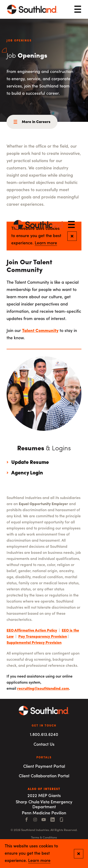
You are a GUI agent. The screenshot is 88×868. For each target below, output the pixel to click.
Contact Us (44, 745)
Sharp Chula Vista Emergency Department (44, 805)
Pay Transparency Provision (43, 637)
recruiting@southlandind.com (43, 689)
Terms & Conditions (44, 838)
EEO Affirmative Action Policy (32, 631)
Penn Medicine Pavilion (44, 813)
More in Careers (36, 122)
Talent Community (40, 331)
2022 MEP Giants (44, 796)
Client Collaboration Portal (44, 776)
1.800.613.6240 (44, 735)
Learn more (39, 861)
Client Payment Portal (44, 767)
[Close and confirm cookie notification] (79, 854)
